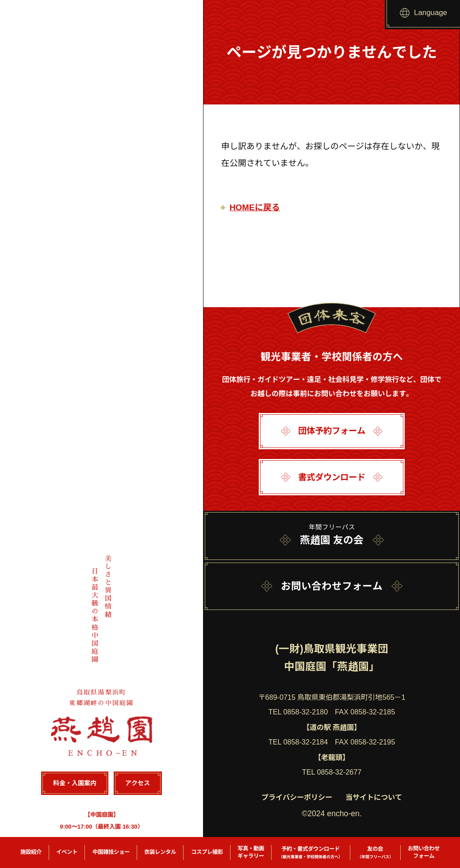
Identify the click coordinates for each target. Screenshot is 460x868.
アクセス (138, 783)
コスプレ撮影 (207, 852)
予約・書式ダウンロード (310, 853)
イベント (67, 852)
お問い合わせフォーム (424, 852)
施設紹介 (31, 852)
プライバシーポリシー (297, 797)
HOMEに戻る (255, 207)
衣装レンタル (160, 852)
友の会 (375, 853)
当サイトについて (374, 797)
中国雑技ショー (111, 852)
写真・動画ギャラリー (251, 852)
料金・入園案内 (75, 783)
